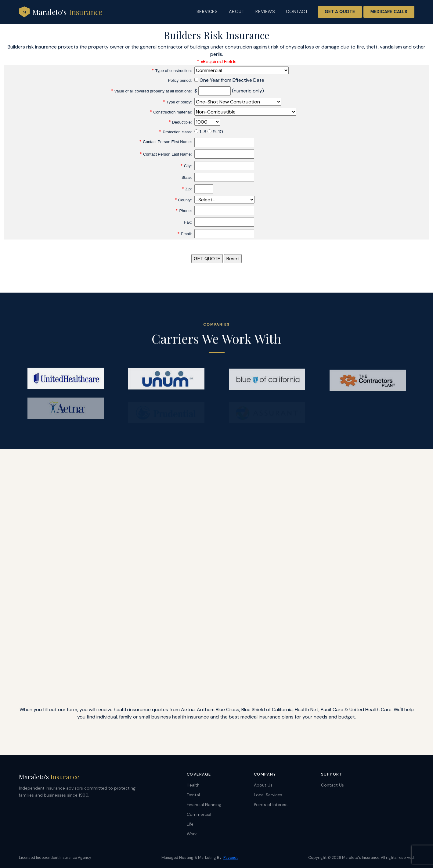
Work (192, 834)
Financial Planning (204, 805)
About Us (263, 785)
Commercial (199, 814)
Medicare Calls (389, 12)
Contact (297, 12)
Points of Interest (271, 805)
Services (207, 12)
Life (190, 824)
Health (193, 785)
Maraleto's (61, 12)
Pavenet (231, 858)
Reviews (265, 12)
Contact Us (332, 785)
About (237, 12)
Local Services (268, 795)
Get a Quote (340, 12)
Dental (193, 795)
